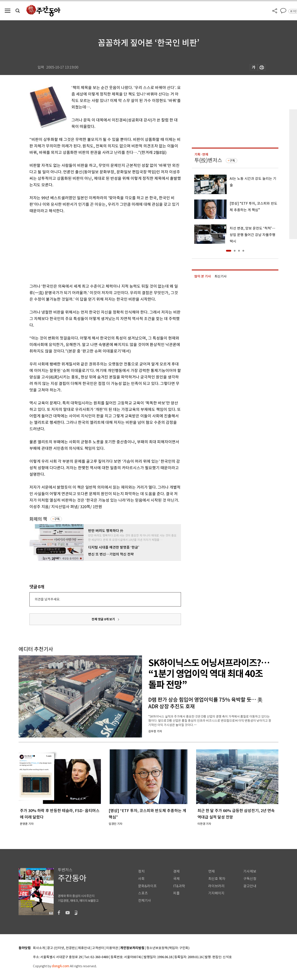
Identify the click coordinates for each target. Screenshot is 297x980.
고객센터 (98, 948)
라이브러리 (216, 886)
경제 (176, 871)
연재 (211, 871)
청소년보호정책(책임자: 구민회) (168, 948)
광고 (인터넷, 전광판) (61, 948)
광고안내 (250, 886)
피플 (176, 893)
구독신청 (250, 879)
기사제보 (250, 871)
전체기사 (145, 901)
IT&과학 (179, 886)
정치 (141, 871)
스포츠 (143, 893)
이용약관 (112, 948)
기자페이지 (216, 893)
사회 (141, 879)
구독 (57, 519)
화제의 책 (38, 519)
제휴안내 (84, 948)
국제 (176, 879)
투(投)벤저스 (208, 160)
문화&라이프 (147, 886)
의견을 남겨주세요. (47, 599)
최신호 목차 (217, 879)
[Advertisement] (94, 248)
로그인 (293, 11)
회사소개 (39, 948)
